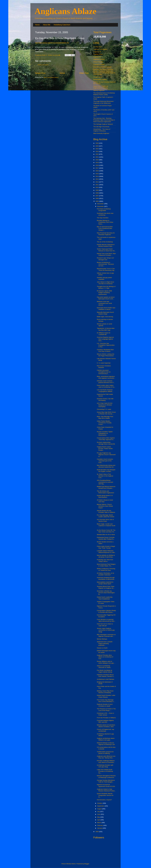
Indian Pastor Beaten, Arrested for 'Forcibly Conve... (104, 423)
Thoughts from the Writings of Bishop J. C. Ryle (106, 287)
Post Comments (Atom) (51, 77)
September (101, 806)
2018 (97, 165)
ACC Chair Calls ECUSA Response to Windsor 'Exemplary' (105, 405)
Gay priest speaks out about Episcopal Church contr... (106, 298)
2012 (97, 182)
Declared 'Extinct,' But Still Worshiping (105, 400)
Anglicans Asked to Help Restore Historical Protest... (106, 790)
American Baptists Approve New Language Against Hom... (105, 339)
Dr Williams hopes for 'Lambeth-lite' (104, 334)
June (99, 814)
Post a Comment (43, 65)
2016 (97, 171)
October (100, 803)
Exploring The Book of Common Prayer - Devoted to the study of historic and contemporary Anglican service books (104, 72)
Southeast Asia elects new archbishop (105, 214)
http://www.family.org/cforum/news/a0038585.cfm (52, 43)
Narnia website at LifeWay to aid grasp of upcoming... (106, 556)
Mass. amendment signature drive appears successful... (106, 377)
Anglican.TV (97, 57)
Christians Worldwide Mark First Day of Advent (105, 350)
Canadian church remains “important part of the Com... (105, 461)
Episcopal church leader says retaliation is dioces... (106, 309)
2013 (97, 179)
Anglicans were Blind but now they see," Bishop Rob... (106, 757)
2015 (97, 174)
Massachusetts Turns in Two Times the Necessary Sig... (106, 269)
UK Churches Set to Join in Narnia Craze (105, 520)
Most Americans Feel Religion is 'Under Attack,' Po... (106, 565)
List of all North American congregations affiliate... (105, 391)
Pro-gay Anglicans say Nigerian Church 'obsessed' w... (106, 455)
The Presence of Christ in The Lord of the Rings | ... (106, 710)
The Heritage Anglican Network (103, 124)
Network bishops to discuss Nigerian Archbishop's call (106, 744)
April (99, 820)
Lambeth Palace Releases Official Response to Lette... (106, 552)
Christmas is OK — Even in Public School (105, 714)
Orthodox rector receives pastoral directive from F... (106, 382)
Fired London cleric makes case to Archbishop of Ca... (106, 386)
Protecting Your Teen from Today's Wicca (105, 561)
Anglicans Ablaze (65, 11)
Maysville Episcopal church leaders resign (105, 313)
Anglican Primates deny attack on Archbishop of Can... (105, 657)
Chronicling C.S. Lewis (104, 409)
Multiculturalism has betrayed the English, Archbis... (106, 471)
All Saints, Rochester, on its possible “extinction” (105, 574)
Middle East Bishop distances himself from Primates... (106, 487)
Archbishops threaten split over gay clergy (105, 766)
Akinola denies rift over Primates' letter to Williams (106, 511)
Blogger (87, 864)
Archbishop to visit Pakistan (106, 679)
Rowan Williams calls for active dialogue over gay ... (106, 662)
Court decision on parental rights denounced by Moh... (106, 620)
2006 (97, 198)
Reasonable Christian (100, 79)
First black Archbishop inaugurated (104, 210)
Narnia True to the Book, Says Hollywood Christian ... (106, 254)
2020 (97, 160)
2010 (97, 187)
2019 (97, 162)
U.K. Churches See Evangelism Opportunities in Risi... (106, 345)
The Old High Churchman (101, 127)
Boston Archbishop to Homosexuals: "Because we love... (105, 264)
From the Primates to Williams (106, 718)
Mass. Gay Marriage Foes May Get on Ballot (105, 417)
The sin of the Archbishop (105, 242)
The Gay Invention (103, 218)
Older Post (84, 73)
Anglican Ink (97, 52)
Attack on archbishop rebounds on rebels (104, 667)
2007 (97, 196)
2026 (97, 143)
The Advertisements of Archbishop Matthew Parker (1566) (104, 94)
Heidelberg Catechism (62, 25)
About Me (47, 25)
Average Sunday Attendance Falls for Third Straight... (106, 781)
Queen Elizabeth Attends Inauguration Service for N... (105, 795)
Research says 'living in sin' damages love (105, 259)
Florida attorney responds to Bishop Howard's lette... (106, 245)
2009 (97, 190)
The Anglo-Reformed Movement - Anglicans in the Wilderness (104, 102)
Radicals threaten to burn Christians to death (105, 705)
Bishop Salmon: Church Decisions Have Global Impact (105, 506)
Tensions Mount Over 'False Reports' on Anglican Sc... (106, 587)
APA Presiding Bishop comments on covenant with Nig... (105, 482)
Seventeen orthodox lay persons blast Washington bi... (106, 593)
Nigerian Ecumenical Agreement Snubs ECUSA (106, 785)
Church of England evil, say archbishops (105, 730)
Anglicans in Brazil (99, 59)
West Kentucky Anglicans (101, 133)
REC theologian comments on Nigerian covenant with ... (106, 635)
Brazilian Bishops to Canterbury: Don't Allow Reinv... (105, 222)
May (99, 817)
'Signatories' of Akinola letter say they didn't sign (106, 329)
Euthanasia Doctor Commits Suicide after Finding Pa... (106, 538)
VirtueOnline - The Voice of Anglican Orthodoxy (102, 130)
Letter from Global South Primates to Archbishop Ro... (105, 771)
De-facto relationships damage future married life (106, 443)
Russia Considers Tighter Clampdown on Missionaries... (105, 433)
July (99, 812)
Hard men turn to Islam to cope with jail (105, 625)
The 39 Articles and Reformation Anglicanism (105, 492)
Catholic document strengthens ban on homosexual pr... (104, 372)
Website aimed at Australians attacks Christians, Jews (106, 726)
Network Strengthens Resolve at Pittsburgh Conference (106, 777)
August (100, 809)
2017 (97, 168)
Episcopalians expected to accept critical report (105, 583)
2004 (97, 832)
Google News (98, 77)
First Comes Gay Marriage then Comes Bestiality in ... (106, 701)
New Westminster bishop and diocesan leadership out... (106, 466)
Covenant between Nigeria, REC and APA (105, 721)
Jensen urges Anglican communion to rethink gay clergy (106, 630)
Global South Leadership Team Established (105, 598)
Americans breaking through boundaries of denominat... (106, 578)
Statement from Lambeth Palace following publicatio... (105, 643)
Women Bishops (102, 639)
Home (37, 25)
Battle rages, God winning (105, 317)
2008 (97, 193)
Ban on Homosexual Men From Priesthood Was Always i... (105, 228)
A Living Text (97, 47)
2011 (97, 185)
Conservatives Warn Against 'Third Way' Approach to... (106, 439)
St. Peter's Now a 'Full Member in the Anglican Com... (105, 476)
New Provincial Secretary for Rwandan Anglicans (106, 234)
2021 (97, 157)
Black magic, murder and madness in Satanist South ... (106, 526)
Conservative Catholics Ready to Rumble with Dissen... (106, 611)
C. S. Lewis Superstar (104, 363)
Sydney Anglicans (99, 90)
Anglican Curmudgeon (100, 49)
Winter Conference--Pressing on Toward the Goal (106, 569)
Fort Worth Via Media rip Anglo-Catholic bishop (105, 671)
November (101, 206)
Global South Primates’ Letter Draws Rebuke (106, 696)
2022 (97, 154)
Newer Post (40, 73)
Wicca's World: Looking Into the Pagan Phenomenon (106, 355)
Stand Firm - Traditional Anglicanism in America (101, 87)
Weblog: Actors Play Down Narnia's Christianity (105, 692)
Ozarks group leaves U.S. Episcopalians (105, 496)
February (100, 825)
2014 (97, 176)
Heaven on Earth (102, 648)
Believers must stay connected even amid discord (104, 303)
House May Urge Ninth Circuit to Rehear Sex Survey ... (106, 413)
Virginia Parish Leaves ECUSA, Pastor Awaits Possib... (105, 448)
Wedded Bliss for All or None (106, 535)
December (101, 204)
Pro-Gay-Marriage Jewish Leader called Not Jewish (106, 516)
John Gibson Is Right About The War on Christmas (105, 283)
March (99, 823)
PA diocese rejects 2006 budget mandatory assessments (104, 293)
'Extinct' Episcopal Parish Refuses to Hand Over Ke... (106, 250)
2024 (97, 149)
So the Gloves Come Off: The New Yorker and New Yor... (106, 531)
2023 (97, 151)
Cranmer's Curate (99, 64)
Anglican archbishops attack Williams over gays (106, 739)
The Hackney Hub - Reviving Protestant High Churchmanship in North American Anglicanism (104, 120)
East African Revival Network (102, 67)
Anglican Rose (98, 54)
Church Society (98, 62)
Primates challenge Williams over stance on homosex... (106, 762)
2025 (97, 146)
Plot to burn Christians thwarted (104, 367)
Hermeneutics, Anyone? (104, 800)
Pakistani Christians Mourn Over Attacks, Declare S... (106, 676)
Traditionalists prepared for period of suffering (105, 753)
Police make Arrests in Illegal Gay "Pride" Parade (106, 547)
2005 (97, 201)
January (100, 828)
